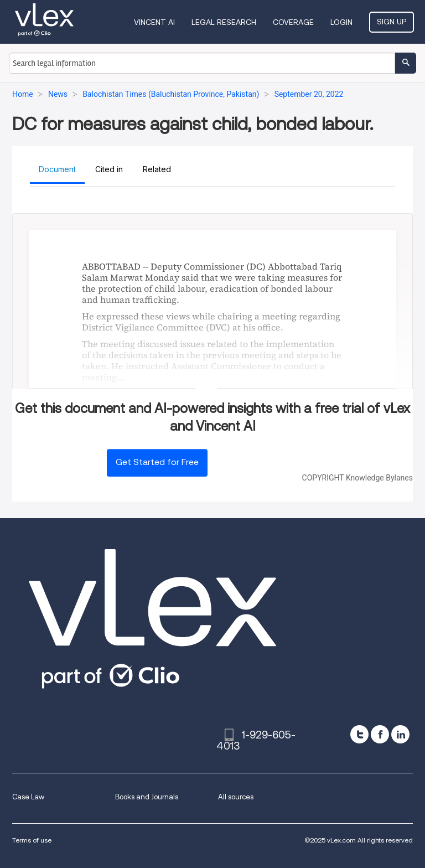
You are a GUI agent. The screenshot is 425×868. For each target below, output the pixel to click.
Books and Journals (147, 797)
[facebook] (380, 734)
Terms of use (32, 840)
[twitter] (359, 734)
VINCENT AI (154, 22)
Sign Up (392, 22)
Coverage (293, 22)
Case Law (28, 797)
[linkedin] (400, 734)
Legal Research (224, 22)
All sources (236, 797)
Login (341, 22)
